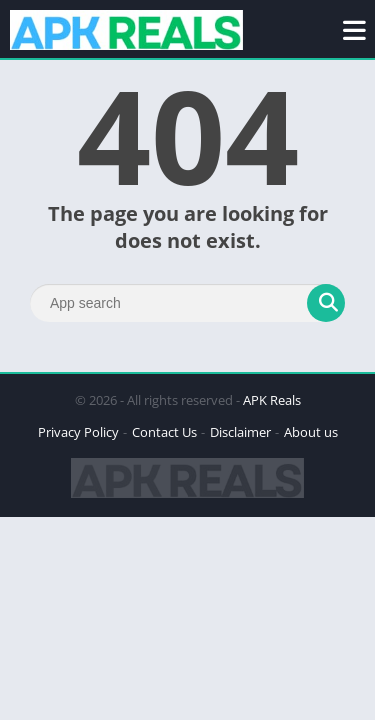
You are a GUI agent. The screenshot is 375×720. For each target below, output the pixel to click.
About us (311, 432)
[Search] (187, 303)
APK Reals (272, 400)
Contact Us (164, 432)
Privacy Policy (78, 432)
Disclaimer (240, 432)
